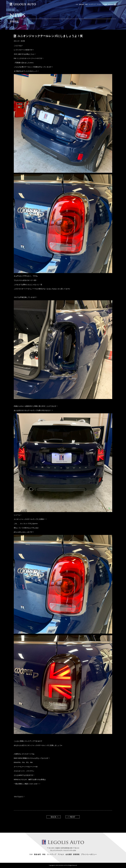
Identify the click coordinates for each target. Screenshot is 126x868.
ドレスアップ (51, 854)
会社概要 (69, 854)
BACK (54, 817)
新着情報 (76, 854)
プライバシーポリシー (89, 854)
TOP (31, 854)
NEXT (72, 817)
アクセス (61, 854)
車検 (44, 854)
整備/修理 (37, 854)
